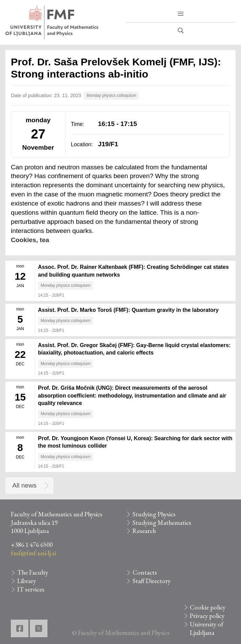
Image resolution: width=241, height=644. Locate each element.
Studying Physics (154, 514)
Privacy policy (207, 616)
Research (144, 531)
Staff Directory (152, 581)
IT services (31, 589)
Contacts (145, 572)
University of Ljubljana (207, 628)
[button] (181, 14)
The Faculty (33, 572)
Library (27, 581)
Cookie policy (208, 607)
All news (24, 485)
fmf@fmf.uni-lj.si (33, 553)
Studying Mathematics (162, 523)
